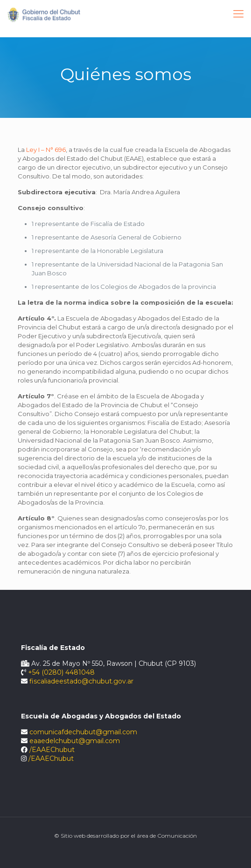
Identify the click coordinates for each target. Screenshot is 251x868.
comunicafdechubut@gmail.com (83, 732)
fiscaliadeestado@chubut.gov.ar (81, 681)
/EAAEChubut (52, 750)
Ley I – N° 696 (46, 150)
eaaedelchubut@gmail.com (75, 741)
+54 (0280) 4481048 (61, 672)
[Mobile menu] (238, 14)
